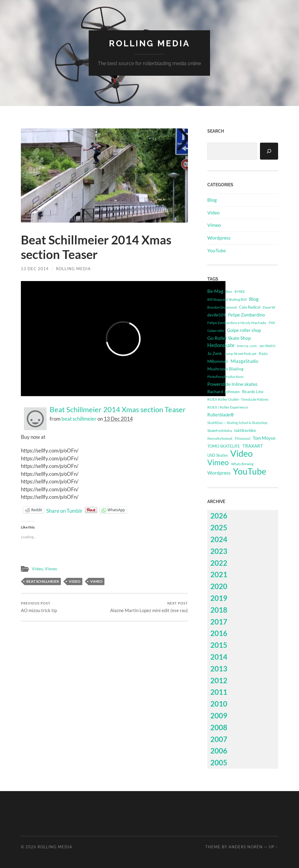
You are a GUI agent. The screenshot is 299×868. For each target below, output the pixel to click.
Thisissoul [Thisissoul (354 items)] (242, 438)
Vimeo (51, 569)
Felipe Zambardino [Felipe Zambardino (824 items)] (246, 315)
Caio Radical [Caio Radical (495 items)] (250, 307)
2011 (219, 692)
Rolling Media (149, 43)
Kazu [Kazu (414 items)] (263, 353)
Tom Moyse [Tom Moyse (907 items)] (264, 438)
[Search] (269, 151)
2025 (219, 527)
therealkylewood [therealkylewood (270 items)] (220, 438)
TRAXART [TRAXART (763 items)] (253, 446)
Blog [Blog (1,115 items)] (254, 299)
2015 (219, 645)
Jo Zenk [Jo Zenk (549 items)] (215, 353)
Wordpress (219, 238)
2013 (219, 669)
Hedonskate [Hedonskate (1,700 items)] (221, 345)
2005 (219, 762)
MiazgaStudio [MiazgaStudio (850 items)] (244, 361)
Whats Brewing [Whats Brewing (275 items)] (242, 464)
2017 (219, 622)
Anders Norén (246, 847)
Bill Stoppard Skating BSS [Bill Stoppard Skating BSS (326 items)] (227, 299)
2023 (219, 551)
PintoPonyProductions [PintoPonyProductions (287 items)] (225, 377)
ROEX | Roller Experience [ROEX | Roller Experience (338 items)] (228, 407)
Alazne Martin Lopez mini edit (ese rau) (149, 607)
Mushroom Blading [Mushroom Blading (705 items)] (225, 369)
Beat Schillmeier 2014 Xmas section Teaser (118, 409)
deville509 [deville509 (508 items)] (217, 315)
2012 (219, 680)
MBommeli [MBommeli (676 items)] (218, 361)
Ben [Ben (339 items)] (229, 292)
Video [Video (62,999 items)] (241, 453)
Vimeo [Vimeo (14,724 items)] (218, 462)
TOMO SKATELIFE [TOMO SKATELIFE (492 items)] (224, 446)
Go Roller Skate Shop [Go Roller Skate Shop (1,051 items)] (229, 338)
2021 (219, 574)
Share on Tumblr (64, 510)
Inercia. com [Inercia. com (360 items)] (247, 346)
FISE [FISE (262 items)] (272, 323)
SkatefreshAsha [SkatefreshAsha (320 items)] (220, 431)
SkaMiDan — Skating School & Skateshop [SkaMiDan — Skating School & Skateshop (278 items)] (237, 423)
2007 (219, 739)
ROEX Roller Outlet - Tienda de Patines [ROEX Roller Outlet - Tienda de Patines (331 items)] (238, 399)
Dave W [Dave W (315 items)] (269, 307)
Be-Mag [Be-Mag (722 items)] (215, 291)
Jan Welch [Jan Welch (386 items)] (267, 346)
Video (37, 569)
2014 (219, 657)
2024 (219, 539)
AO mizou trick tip (39, 607)
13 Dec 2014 (35, 269)
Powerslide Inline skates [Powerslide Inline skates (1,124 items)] (232, 384)
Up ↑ (273, 847)
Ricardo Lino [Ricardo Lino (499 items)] (253, 392)
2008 (219, 727)
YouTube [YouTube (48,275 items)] (250, 471)
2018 (219, 610)
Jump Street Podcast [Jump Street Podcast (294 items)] (240, 354)
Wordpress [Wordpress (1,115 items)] (219, 473)
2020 (219, 586)
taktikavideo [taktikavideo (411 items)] (245, 431)
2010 (219, 704)
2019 (219, 598)
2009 (219, 716)
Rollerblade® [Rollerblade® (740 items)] (221, 415)
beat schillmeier (79, 419)
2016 (219, 633)
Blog (212, 200)
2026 (219, 516)
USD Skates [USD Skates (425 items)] (218, 455)
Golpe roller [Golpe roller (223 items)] (216, 331)
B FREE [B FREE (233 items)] (240, 292)
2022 (219, 563)
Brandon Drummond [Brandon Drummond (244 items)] (222, 307)
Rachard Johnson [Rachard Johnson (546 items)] (223, 392)
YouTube (217, 250)
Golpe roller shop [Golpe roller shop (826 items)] (244, 330)
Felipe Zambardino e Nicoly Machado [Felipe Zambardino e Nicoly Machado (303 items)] (237, 323)
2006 (219, 751)
